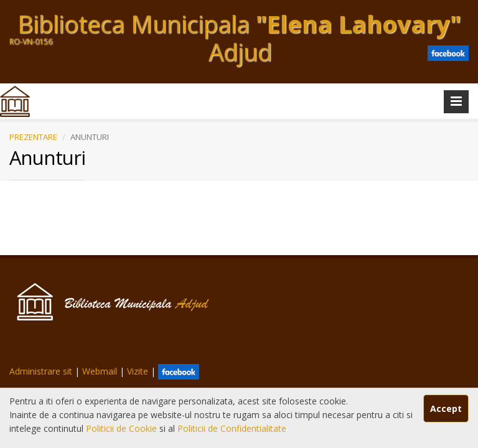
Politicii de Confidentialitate (232, 428)
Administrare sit (41, 371)
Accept (446, 408)
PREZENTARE (33, 137)
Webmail (100, 371)
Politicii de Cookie (123, 428)
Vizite (138, 371)
